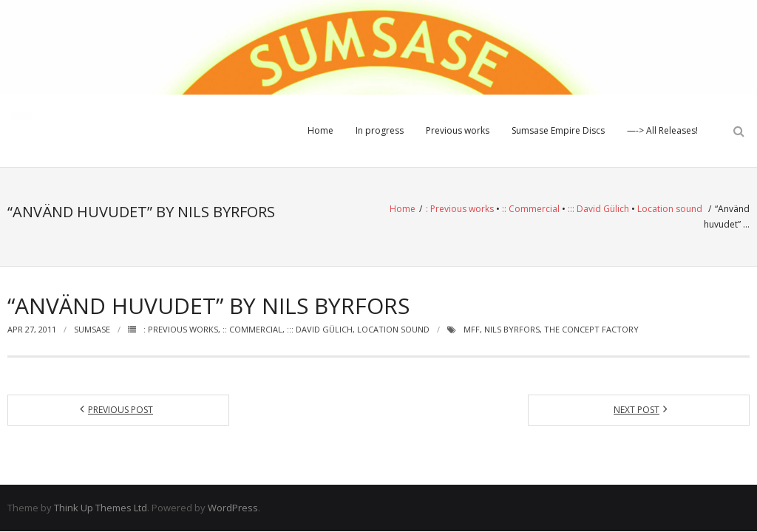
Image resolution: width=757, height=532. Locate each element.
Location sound (670, 209)
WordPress (233, 508)
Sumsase (92, 329)
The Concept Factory (591, 329)
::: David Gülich (598, 209)
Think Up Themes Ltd (101, 508)
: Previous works (460, 209)
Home (320, 130)
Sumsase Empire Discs (558, 130)
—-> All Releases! (662, 130)
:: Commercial (531, 209)
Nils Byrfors (512, 329)
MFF (472, 329)
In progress (380, 130)
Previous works (458, 130)
